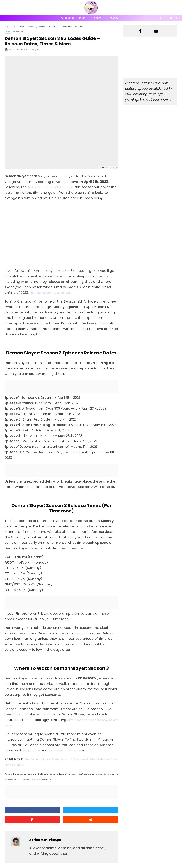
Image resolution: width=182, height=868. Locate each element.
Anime (7, 32)
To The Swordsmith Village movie (55, 138)
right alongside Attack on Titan (55, 243)
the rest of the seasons (72, 701)
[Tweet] (61, 760)
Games (82, 18)
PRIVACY (36, 860)
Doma (105, 274)
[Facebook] (161, 18)
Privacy (114, 18)
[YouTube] (171, 18)
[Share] (23, 760)
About (98, 18)
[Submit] (23, 769)
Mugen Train (34, 701)
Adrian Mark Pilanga (18, 50)
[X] (166, 18)
